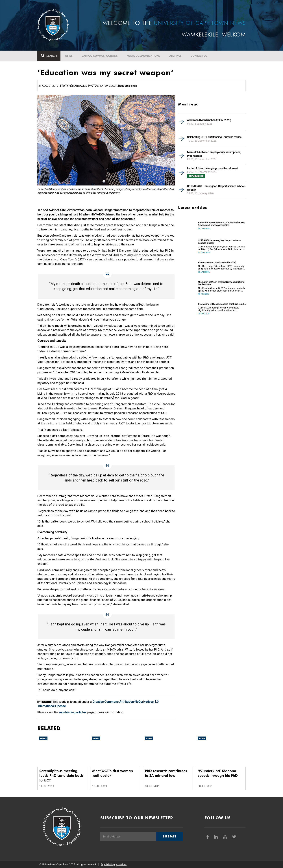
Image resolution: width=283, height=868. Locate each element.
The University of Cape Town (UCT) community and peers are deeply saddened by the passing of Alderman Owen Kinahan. (221, 267)
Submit (169, 836)
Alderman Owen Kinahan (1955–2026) (209, 120)
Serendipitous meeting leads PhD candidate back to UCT (61, 776)
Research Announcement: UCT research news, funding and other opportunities (222, 224)
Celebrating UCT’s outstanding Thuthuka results (214, 137)
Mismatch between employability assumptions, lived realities (214, 154)
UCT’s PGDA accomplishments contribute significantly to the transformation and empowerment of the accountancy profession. (221, 309)
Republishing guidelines (114, 864)
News (69, 56)
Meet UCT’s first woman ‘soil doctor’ (113, 773)
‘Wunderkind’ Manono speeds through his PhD (218, 773)
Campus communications (100, 56)
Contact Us (199, 56)
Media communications (143, 56)
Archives (175, 56)
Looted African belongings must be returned (212, 168)
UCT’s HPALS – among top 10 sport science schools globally (216, 188)
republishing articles (73, 712)
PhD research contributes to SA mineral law (166, 773)
